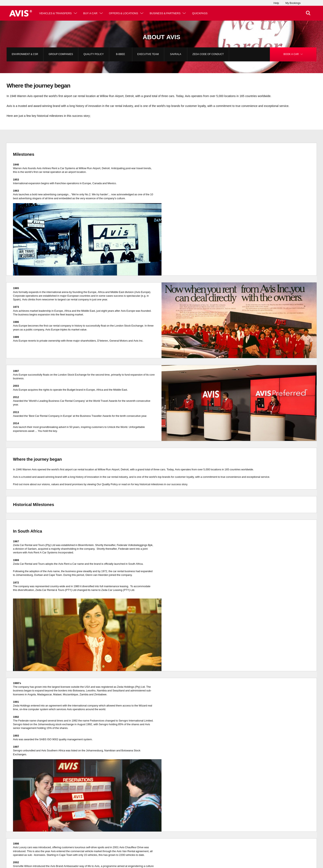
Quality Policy (94, 54)
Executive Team (148, 54)
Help (276, 3)
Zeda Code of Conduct (208, 54)
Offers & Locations (125, 13)
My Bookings (293, 3)
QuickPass (201, 13)
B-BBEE (121, 54)
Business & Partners (166, 13)
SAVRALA (176, 54)
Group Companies (61, 54)
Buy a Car (92, 13)
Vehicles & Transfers (57, 13)
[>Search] (307, 13)
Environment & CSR (25, 54)
